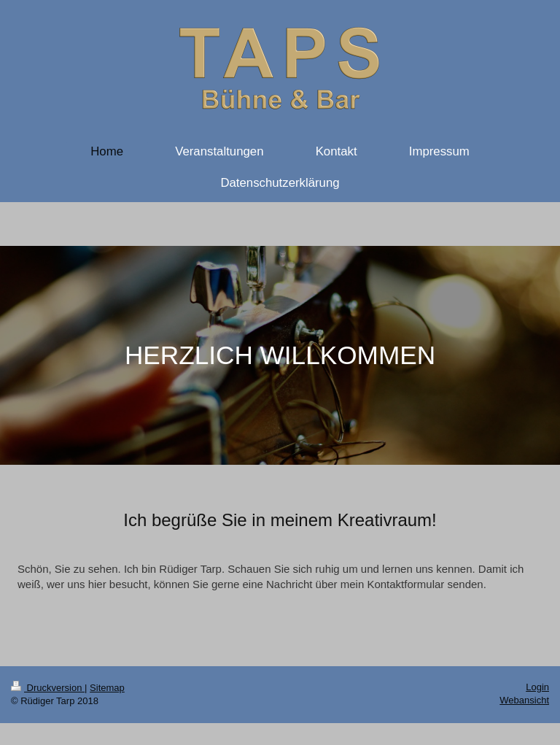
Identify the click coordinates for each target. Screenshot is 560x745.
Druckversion (48, 688)
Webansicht (524, 700)
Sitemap (107, 688)
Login (537, 687)
